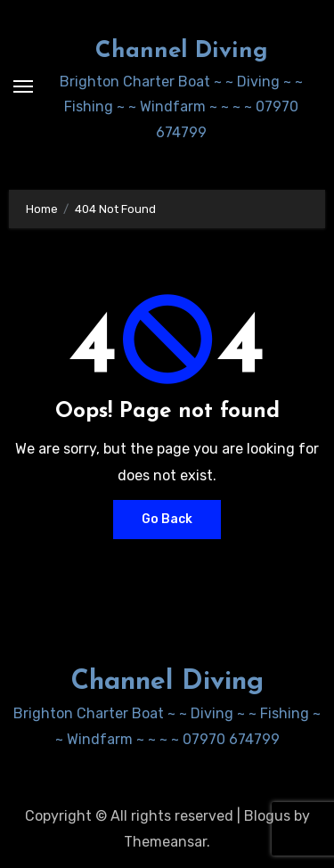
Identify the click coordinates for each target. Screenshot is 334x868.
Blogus (267, 816)
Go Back (167, 519)
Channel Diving (182, 51)
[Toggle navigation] (23, 86)
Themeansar (165, 842)
